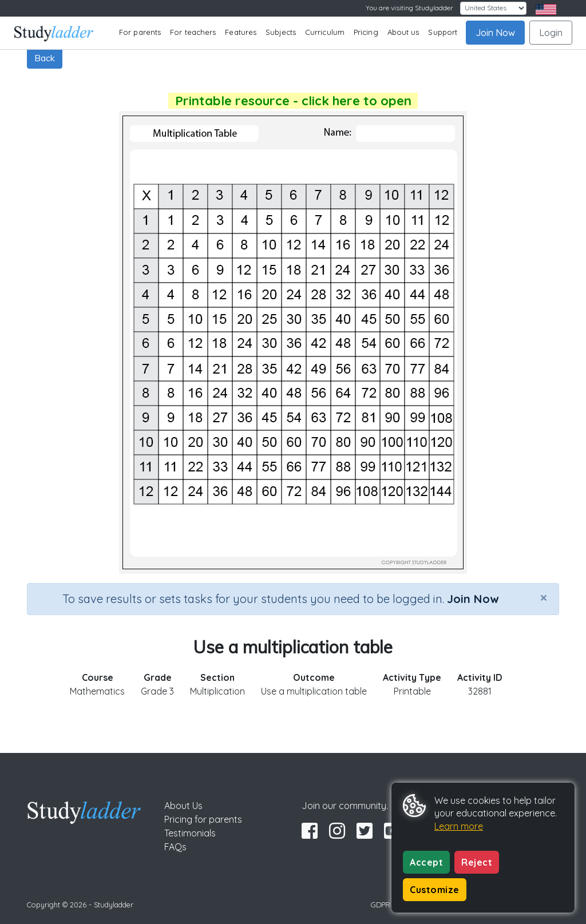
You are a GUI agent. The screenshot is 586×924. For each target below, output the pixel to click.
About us (403, 32)
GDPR (381, 905)
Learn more (459, 826)
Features (241, 32)
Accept (426, 862)
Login (551, 33)
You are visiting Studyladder (409, 8)
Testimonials (190, 833)
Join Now (495, 33)
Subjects (281, 32)
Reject (477, 862)
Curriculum (325, 32)
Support (443, 32)
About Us (183, 806)
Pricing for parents (203, 819)
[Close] (544, 597)
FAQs (175, 847)
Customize (435, 890)
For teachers (193, 32)
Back (45, 58)
